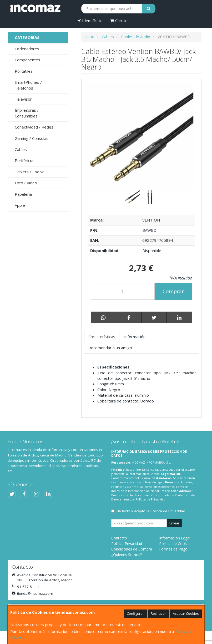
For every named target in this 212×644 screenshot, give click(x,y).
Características (102, 337)
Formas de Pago (173, 549)
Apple (20, 205)
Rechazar (158, 613)
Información (135, 337)
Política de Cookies (175, 544)
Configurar (135, 613)
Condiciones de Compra (132, 549)
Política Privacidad (127, 544)
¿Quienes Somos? (127, 555)
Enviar (174, 523)
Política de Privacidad (150, 499)
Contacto (119, 538)
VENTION (151, 220)
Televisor (23, 99)
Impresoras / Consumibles (27, 113)
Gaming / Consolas (32, 138)
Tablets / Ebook (29, 172)
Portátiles (24, 71)
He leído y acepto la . (151, 511)
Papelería (23, 194)
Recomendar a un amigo (110, 348)
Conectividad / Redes (34, 127)
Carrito (119, 21)
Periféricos (25, 160)
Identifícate (90, 21)
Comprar (173, 291)
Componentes (27, 60)
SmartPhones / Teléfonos (28, 85)
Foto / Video (26, 183)
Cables (21, 149)
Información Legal (175, 538)
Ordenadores (27, 49)
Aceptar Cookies (186, 613)
